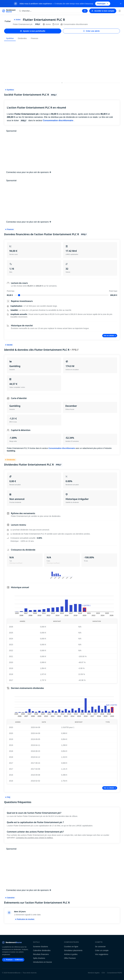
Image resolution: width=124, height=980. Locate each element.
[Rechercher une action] (49, 11)
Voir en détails (110, 336)
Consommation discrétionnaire (74, 24)
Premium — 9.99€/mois (13, 960)
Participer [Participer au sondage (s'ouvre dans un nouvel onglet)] (103, 4)
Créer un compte (102, 950)
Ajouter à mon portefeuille (33, 31)
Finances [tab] (35, 38)
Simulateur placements (73, 950)
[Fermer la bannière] (121, 4)
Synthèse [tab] (10, 38)
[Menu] (120, 11)
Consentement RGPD (114, 973)
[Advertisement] (62, 61)
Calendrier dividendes (42, 950)
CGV (103, 973)
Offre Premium (70, 958)
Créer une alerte (91, 31)
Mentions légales (94, 973)
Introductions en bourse (42, 962)
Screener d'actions (41, 947)
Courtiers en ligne (71, 947)
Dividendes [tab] (22, 38)
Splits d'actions (39, 958)
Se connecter (100, 947)
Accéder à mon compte (103, 11)
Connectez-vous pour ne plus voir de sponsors (29, 172)
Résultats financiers (41, 954)
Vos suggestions (102, 954)
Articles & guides (71, 954)
